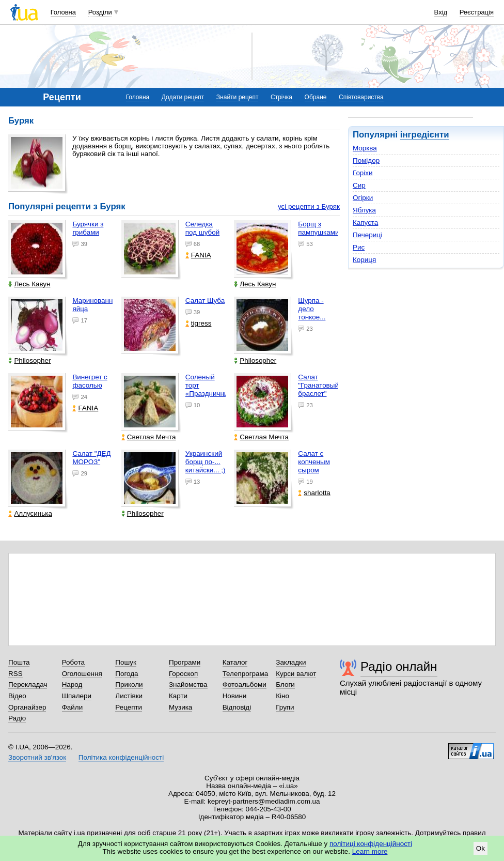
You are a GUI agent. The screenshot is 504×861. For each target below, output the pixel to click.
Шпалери (77, 696)
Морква (365, 148)
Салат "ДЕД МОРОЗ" (91, 458)
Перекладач (28, 685)
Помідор (366, 160)
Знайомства (188, 685)
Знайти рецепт (238, 97)
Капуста (365, 222)
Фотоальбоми (245, 685)
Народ (72, 685)
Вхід (441, 12)
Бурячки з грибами (88, 228)
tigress (199, 323)
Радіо (17, 718)
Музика (180, 707)
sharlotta (314, 493)
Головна (63, 12)
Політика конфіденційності (121, 757)
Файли (73, 707)
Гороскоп (183, 674)
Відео (17, 696)
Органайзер (27, 707)
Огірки (363, 198)
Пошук (126, 662)
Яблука (364, 210)
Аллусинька (30, 513)
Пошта (19, 662)
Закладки (291, 662)
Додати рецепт (183, 97)
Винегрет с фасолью (90, 381)
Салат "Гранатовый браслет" (318, 385)
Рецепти (129, 707)
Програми (185, 662)
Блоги (285, 685)
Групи (285, 707)
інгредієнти (425, 135)
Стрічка (281, 97)
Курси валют (296, 674)
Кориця (364, 260)
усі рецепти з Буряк (309, 206)
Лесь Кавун (29, 284)
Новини (235, 696)
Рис (359, 247)
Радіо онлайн (399, 666)
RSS (15, 674)
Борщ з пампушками (318, 228)
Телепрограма (246, 674)
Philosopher (29, 360)
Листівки (129, 696)
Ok (481, 848)
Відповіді (237, 707)
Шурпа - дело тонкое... (312, 309)
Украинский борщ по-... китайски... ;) (206, 462)
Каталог (235, 662)
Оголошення (82, 674)
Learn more (370, 851)
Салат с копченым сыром (314, 462)
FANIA (198, 255)
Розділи (100, 12)
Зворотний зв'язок (37, 757)
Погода (127, 674)
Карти (178, 696)
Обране (316, 97)
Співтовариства (361, 97)
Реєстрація (477, 12)
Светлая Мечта (149, 437)
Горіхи (363, 173)
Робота (73, 662)
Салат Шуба (205, 301)
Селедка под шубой (202, 228)
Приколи (129, 685)
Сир (359, 185)
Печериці (367, 235)
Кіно (282, 696)
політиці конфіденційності (371, 844)
